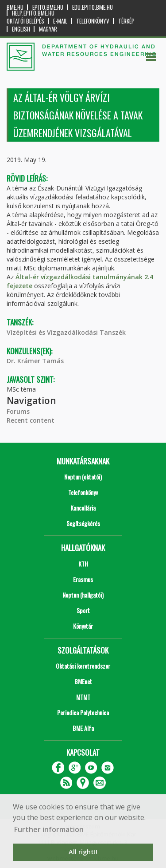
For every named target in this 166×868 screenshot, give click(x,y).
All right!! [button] (83, 852)
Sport (83, 610)
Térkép (126, 21)
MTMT (83, 697)
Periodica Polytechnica (83, 712)
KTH (83, 564)
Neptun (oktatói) (83, 477)
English (21, 29)
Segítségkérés (83, 523)
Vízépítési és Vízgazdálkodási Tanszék (66, 332)
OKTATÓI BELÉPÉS (25, 21)
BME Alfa (83, 728)
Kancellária (83, 508)
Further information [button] (49, 829)
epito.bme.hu (48, 7)
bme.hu (15, 7)
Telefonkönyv (93, 21)
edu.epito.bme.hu (93, 7)
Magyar (48, 29)
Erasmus (83, 579)
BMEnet (83, 681)
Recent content (31, 420)
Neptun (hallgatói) (83, 595)
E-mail (60, 21)
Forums (18, 411)
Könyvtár (83, 626)
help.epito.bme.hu (33, 13)
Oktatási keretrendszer (83, 666)
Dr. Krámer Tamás (35, 361)
